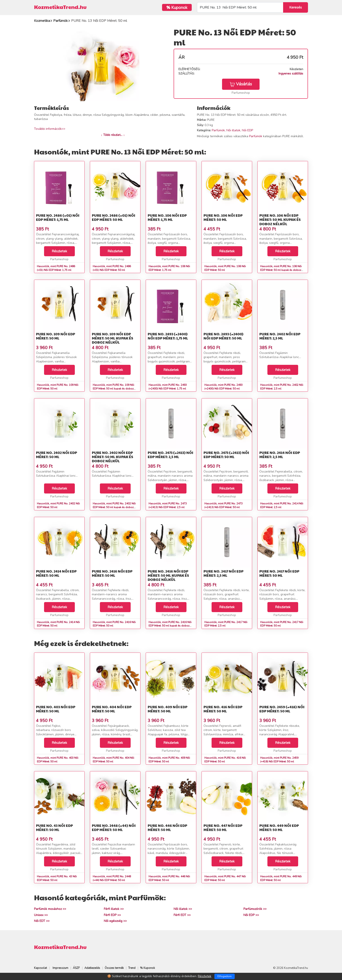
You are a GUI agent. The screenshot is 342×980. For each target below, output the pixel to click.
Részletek (59, 251)
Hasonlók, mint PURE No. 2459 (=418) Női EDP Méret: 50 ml (279, 760)
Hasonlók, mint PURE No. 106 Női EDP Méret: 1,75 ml (169, 268)
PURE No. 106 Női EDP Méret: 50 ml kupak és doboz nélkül (280, 219)
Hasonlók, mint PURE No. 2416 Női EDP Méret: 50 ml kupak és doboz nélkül (170, 626)
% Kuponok (147, 968)
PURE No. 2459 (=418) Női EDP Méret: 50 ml (282, 709)
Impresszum (60, 968)
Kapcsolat (40, 968)
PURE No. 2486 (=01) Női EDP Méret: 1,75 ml (58, 217)
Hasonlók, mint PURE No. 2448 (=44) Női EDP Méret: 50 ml (112, 878)
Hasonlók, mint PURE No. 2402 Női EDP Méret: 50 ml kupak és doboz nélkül (114, 507)
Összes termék (114, 968)
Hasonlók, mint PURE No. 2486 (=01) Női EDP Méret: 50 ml (112, 268)
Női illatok (233, 130)
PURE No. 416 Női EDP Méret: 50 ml (223, 709)
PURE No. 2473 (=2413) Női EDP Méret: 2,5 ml (170, 455)
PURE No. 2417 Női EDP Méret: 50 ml (279, 573)
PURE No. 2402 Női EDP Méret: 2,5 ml (280, 336)
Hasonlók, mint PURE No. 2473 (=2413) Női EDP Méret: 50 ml (223, 505)
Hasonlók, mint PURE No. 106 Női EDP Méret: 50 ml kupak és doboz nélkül (281, 270)
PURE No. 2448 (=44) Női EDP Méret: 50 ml (114, 828)
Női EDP (247, 130)
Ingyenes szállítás (291, 74)
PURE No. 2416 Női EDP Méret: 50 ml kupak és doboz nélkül (168, 575)
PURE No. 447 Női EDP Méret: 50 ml (223, 828)
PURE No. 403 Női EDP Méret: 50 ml (56, 709)
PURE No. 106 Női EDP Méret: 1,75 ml (167, 217)
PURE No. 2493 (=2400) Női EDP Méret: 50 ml (223, 336)
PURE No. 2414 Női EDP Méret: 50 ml (56, 573)
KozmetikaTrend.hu (60, 7)
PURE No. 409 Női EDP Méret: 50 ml (168, 709)
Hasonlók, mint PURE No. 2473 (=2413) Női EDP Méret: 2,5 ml (168, 505)
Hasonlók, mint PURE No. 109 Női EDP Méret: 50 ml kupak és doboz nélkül (113, 389)
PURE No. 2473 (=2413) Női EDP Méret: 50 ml (226, 455)
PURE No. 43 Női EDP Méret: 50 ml (54, 828)
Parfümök (218, 130)
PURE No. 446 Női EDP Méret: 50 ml (167, 828)
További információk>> (50, 129)
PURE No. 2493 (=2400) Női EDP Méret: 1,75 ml (168, 336)
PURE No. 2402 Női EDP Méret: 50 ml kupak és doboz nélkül (112, 457)
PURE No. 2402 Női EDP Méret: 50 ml (56, 455)
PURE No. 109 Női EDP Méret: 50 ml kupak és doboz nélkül (112, 338)
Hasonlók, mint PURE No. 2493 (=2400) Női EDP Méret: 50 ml (223, 387)
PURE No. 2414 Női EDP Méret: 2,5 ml (280, 455)
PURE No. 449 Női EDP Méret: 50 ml (279, 828)
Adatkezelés (92, 968)
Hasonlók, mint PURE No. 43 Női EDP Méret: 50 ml (57, 878)
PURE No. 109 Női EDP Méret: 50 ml (56, 336)
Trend (132, 968)
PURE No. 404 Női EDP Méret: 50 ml (112, 709)
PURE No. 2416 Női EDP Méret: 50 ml (112, 573)
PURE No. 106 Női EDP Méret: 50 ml (223, 217)
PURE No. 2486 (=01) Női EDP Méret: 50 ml (114, 217)
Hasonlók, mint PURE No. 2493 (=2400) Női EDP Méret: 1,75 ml (168, 387)
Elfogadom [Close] (225, 976)
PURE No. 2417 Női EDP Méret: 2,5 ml (223, 573)
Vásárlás (241, 84)
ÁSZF (76, 968)
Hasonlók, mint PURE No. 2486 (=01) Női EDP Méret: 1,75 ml (56, 268)
